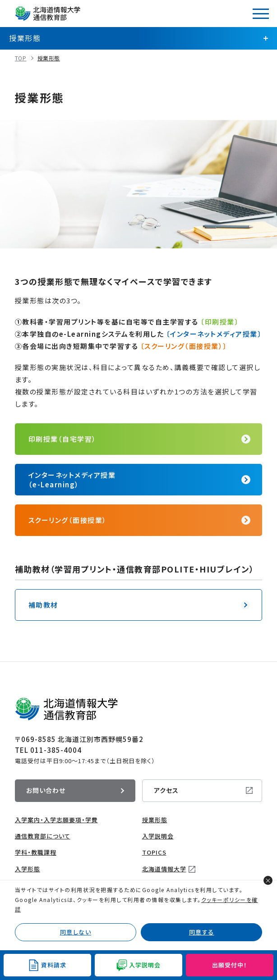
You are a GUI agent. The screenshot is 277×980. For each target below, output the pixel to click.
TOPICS (154, 852)
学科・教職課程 (36, 852)
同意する (202, 932)
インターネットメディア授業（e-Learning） (72, 480)
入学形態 (28, 869)
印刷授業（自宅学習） (62, 439)
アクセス (166, 790)
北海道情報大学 (164, 869)
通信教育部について (43, 836)
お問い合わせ (46, 790)
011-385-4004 (56, 750)
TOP (21, 58)
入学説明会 (158, 836)
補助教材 (43, 605)
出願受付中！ (230, 965)
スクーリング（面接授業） (68, 520)
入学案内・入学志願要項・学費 (56, 820)
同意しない (76, 932)
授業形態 (49, 58)
